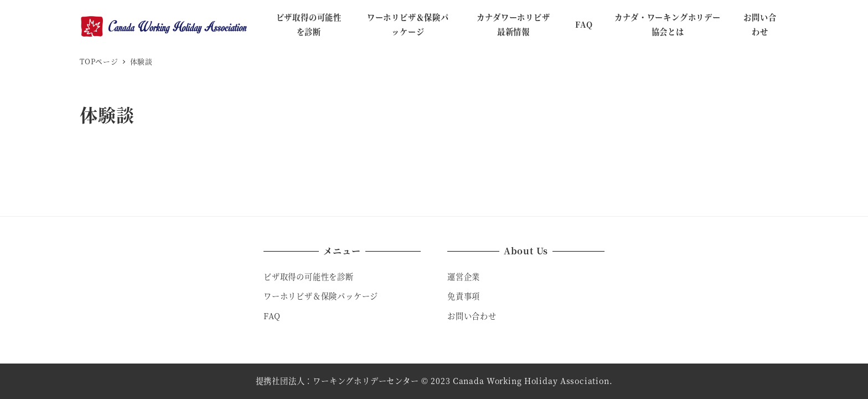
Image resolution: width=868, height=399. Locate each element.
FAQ (272, 316)
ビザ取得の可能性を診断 (309, 277)
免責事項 (464, 296)
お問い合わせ (472, 316)
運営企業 (464, 277)
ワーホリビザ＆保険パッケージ (321, 296)
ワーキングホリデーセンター (366, 381)
